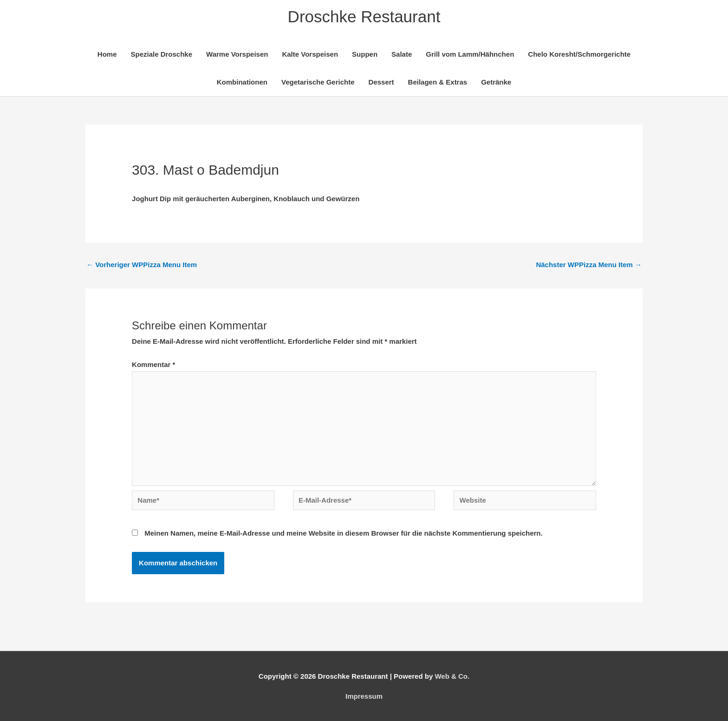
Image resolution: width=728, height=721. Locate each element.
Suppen (365, 54)
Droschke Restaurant (364, 16)
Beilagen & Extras (438, 82)
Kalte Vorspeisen (310, 54)
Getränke (496, 82)
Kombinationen (242, 82)
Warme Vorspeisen (237, 54)
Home (107, 54)
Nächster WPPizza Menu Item (589, 265)
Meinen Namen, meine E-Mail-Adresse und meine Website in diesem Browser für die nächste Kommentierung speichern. (343, 533)
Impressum (364, 696)
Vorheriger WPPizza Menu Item (142, 265)
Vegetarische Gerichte (318, 82)
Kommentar (153, 364)
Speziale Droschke (161, 54)
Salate (402, 54)
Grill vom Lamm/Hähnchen (470, 54)
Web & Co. (452, 676)
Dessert (381, 82)
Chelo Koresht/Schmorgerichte (579, 54)
